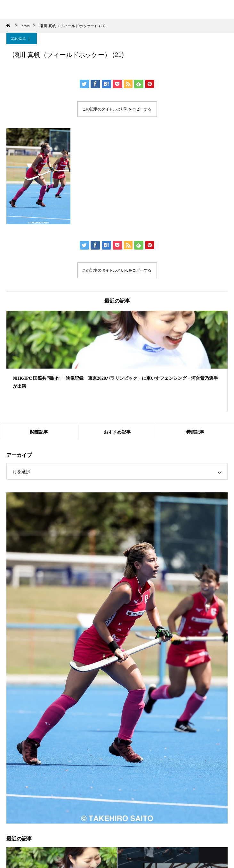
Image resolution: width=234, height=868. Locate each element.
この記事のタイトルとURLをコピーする (117, 109)
